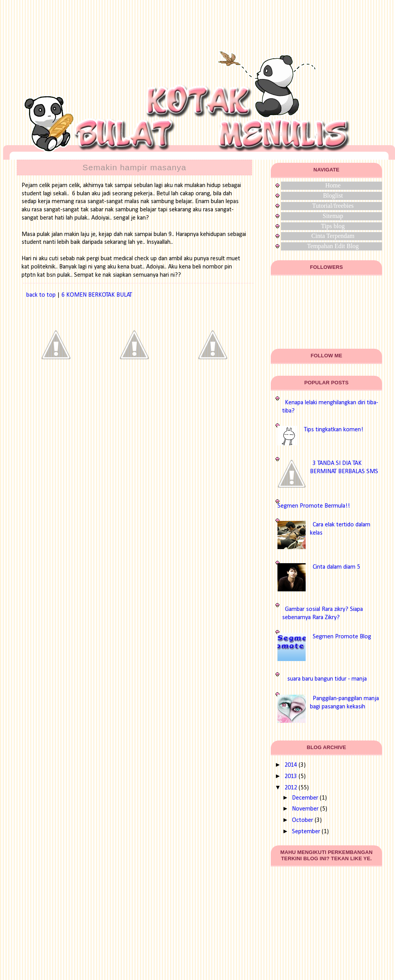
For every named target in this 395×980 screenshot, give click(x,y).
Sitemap (333, 216)
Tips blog (333, 226)
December (305, 798)
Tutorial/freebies (333, 206)
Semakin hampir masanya (135, 167)
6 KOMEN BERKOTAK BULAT (97, 295)
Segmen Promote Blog (342, 637)
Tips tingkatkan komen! (334, 430)
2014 (291, 765)
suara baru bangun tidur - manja (327, 679)
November (305, 809)
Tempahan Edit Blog (333, 246)
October (303, 820)
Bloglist (333, 195)
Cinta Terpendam (333, 236)
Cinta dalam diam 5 (336, 567)
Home (333, 185)
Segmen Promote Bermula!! (314, 506)
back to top (41, 295)
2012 (291, 788)
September (306, 832)
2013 (291, 776)
